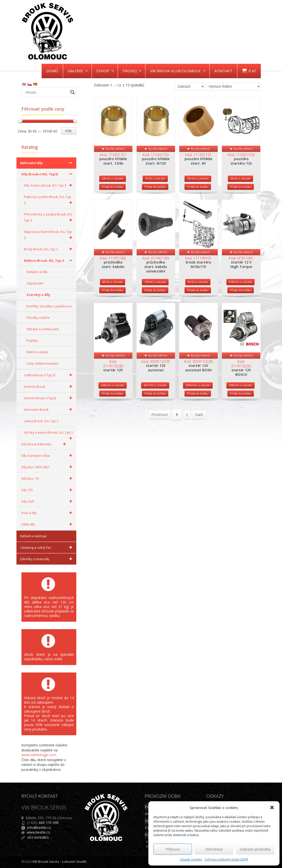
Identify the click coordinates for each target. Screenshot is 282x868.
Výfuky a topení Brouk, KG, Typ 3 (49, 434)
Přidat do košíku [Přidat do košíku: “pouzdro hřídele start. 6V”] (198, 192)
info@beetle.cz (39, 828)
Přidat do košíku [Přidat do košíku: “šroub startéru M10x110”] (198, 301)
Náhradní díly (47, 163)
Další (199, 431)
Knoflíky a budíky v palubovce (49, 306)
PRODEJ (132, 71)
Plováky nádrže (38, 318)
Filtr (69, 131)
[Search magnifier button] (73, 92)
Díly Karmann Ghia (48, 456)
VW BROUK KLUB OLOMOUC (178, 71)
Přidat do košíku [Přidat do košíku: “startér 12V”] (112, 410)
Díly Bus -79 (48, 478)
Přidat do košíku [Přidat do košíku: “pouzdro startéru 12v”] (241, 192)
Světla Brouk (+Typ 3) (49, 375)
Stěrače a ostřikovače (43, 329)
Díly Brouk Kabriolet (45, 444)
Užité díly (48, 524)
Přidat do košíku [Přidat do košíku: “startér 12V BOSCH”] (241, 410)
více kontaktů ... (40, 837)
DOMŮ (52, 71)
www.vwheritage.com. (39, 755)
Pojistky (32, 340)
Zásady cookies (191, 859)
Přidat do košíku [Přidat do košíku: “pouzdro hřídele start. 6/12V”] (155, 192)
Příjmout (173, 849)
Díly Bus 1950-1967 (48, 467)
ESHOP (105, 71)
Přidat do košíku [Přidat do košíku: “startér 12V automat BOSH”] (198, 410)
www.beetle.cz (38, 832)
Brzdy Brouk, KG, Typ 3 (49, 249)
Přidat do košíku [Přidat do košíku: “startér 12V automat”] (155, 410)
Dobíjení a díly (37, 272)
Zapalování (35, 283)
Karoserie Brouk (49, 409)
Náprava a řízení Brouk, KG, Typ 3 (49, 235)
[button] (272, 807)
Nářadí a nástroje (33, 536)
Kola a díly (48, 513)
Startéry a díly (38, 295)
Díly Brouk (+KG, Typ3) (48, 174)
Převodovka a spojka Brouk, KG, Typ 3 (49, 218)
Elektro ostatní (37, 352)
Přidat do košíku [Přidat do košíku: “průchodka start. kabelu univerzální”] (155, 301)
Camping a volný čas (47, 547)
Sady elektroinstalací (42, 363)
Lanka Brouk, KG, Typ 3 (41, 421)
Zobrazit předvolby (255, 849)
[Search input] (46, 92)
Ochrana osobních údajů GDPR (226, 859)
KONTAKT (223, 71)
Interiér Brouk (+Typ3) (49, 398)
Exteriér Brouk (49, 387)
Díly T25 (48, 490)
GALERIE (78, 71)
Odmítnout (214, 849)
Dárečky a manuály (47, 559)
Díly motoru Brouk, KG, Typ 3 (49, 185)
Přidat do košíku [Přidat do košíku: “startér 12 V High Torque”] (241, 301)
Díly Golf (48, 501)
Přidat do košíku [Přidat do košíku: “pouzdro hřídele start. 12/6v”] (112, 192)
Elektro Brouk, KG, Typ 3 (49, 261)
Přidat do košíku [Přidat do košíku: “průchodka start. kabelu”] (112, 301)
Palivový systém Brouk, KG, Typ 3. (49, 200)
